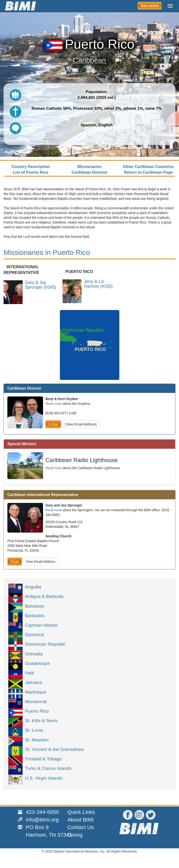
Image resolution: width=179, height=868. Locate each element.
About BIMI (80, 820)
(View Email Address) (81, 424)
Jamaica (33, 682)
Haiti (29, 672)
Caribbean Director (89, 172)
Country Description (31, 167)
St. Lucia (34, 730)
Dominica (34, 634)
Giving (75, 835)
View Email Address (41, 562)
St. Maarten (37, 739)
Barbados (35, 615)
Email (15, 562)
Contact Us (80, 827)
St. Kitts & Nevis (41, 720)
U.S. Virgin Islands (44, 778)
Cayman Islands (41, 625)
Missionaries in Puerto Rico (47, 252)
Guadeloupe (37, 663)
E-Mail (53, 424)
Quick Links (81, 812)
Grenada (34, 653)
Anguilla (33, 587)
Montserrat (36, 701)
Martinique (36, 692)
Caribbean (89, 60)
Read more (54, 404)
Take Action (150, 6)
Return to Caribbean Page (148, 172)
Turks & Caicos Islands (48, 768)
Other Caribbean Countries (148, 167)
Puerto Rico (37, 711)
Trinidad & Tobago (43, 758)
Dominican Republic (45, 644)
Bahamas (35, 606)
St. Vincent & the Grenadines (54, 749)
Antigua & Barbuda (44, 596)
